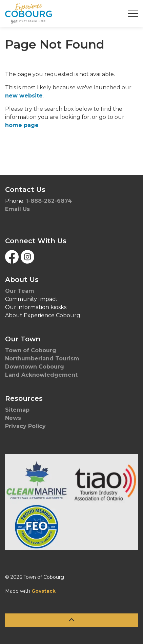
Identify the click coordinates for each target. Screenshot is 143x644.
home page (22, 125)
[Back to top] (71, 620)
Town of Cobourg (32, 350)
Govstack (44, 591)
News (13, 418)
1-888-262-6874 (49, 201)
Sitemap (17, 410)
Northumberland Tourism (43, 359)
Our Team (20, 291)
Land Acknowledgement (42, 375)
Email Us (17, 209)
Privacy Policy (25, 426)
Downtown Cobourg (35, 367)
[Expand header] (133, 14)
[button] (71, 502)
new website (24, 96)
